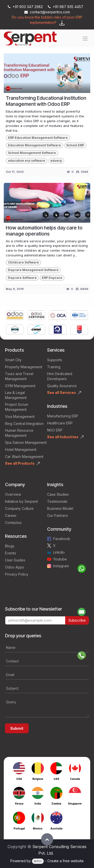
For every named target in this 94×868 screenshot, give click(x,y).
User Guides (15, 560)
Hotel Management (21, 449)
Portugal (19, 828)
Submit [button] (17, 728)
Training (54, 367)
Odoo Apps (15, 567)
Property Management (24, 367)
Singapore (75, 804)
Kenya (19, 804)
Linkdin (59, 552)
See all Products (20, 463)
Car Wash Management (24, 457)
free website (73, 861)
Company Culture (19, 508)
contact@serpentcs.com (47, 12)
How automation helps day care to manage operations (44, 231)
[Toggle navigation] (85, 39)
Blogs (10, 546)
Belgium (38, 779)
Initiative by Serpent (21, 501)
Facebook (62, 539)
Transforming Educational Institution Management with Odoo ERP (46, 101)
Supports (55, 360)
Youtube (60, 559)
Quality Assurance (62, 386)
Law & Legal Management (16, 395)
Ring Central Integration (24, 424)
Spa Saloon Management (26, 442)
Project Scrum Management (17, 407)
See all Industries (63, 437)
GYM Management (20, 386)
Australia (56, 828)
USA (19, 779)
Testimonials (57, 501)
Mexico (38, 828)
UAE (56, 779)
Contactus (13, 523)
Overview (13, 494)
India (38, 804)
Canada (75, 779)
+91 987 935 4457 (66, 7)
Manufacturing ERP (63, 416)
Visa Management (20, 416)
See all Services (62, 393)
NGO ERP (55, 430)
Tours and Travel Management (19, 376)
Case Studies (58, 494)
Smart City (13, 360)
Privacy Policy (17, 574)
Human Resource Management (19, 433)
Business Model (60, 508)
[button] (47, 839)
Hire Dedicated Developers (60, 376)
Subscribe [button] (77, 620)
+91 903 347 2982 (26, 7)
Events (11, 553)
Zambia (56, 804)
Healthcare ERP (60, 423)
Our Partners (58, 515)
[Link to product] (15, 316)
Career (11, 515)
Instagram (61, 566)
